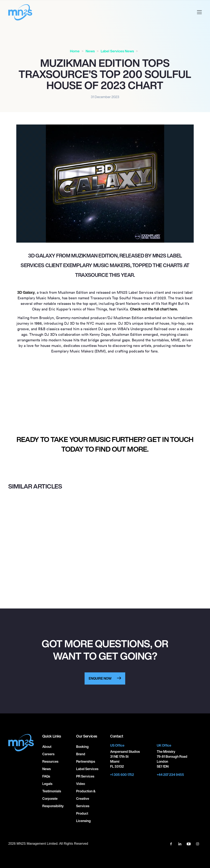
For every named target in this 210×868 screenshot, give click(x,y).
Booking (82, 747)
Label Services (87, 769)
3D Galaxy (26, 292)
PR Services (85, 776)
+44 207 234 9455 (170, 775)
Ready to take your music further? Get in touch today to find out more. (105, 444)
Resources (50, 761)
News (90, 51)
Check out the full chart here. (154, 309)
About (47, 747)
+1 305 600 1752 (122, 775)
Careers (48, 754)
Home (75, 51)
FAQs (46, 776)
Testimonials (52, 791)
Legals (47, 784)
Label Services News (117, 51)
